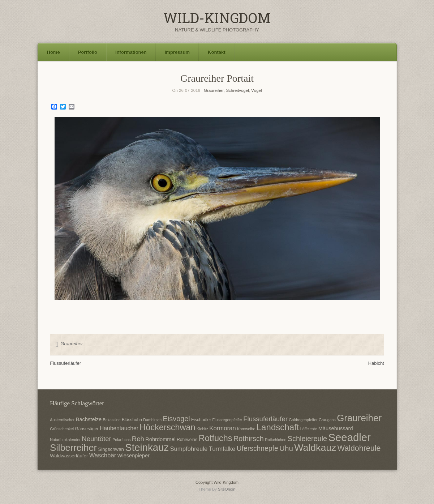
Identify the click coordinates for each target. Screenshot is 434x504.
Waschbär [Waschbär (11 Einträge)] (103, 455)
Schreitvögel (237, 90)
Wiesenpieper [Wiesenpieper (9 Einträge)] (134, 456)
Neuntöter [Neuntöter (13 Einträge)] (96, 439)
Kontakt (216, 52)
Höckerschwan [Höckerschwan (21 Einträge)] (167, 427)
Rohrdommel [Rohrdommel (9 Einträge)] (160, 439)
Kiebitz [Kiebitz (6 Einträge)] (202, 429)
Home (53, 52)
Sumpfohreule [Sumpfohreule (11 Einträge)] (189, 449)
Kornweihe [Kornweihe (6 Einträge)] (246, 429)
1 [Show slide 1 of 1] (217, 312)
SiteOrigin (227, 489)
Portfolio (88, 52)
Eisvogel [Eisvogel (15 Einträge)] (177, 419)
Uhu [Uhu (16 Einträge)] (286, 448)
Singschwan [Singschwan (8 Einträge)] (111, 449)
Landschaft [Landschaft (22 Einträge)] (278, 427)
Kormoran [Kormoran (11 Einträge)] (222, 428)
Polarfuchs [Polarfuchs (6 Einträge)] (121, 440)
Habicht (376, 363)
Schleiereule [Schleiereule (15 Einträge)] (307, 439)
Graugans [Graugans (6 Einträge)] (327, 420)
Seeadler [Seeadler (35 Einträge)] (349, 437)
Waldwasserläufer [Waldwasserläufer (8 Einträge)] (69, 456)
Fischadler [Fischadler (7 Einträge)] (201, 420)
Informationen (131, 52)
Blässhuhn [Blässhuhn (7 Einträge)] (132, 420)
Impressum (177, 52)
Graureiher (214, 90)
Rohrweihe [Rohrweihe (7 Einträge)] (187, 440)
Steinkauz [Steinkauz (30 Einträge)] (147, 447)
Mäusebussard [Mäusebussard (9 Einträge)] (336, 428)
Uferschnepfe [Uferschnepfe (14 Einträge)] (257, 448)
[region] (217, 220)
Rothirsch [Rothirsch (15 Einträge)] (249, 439)
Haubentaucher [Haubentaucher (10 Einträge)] (119, 428)
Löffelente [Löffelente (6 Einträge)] (309, 429)
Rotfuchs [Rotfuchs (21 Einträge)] (216, 438)
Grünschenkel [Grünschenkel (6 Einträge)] (62, 429)
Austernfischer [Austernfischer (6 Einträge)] (62, 420)
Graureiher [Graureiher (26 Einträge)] (359, 418)
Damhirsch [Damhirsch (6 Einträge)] (152, 420)
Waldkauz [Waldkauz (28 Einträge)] (315, 448)
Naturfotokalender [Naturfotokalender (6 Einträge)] (65, 440)
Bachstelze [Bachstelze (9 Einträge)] (89, 419)
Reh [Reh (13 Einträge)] (138, 439)
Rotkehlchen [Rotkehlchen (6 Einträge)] (276, 440)
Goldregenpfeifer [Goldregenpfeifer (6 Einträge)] (303, 420)
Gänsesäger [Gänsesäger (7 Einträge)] (87, 429)
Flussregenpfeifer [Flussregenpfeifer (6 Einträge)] (227, 420)
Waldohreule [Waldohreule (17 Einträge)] (359, 448)
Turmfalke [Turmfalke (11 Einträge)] (222, 449)
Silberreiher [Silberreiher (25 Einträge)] (73, 448)
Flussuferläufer (65, 363)
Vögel (256, 90)
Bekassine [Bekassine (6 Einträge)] (112, 420)
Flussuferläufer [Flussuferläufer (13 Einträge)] (265, 419)
